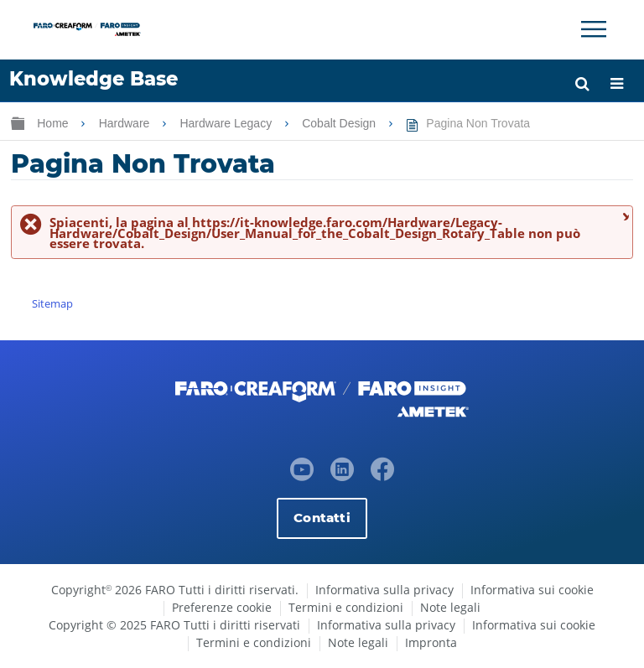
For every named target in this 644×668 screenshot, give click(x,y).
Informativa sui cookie (532, 590)
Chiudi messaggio (623, 216)
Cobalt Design (340, 123)
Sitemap (52, 303)
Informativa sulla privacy (384, 590)
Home (54, 123)
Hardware (126, 123)
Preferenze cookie (222, 607)
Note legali (450, 607)
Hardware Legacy (227, 123)
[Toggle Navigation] (594, 29)
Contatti (322, 518)
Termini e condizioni (346, 607)
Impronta (431, 642)
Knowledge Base (93, 79)
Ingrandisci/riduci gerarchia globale (18, 123)
